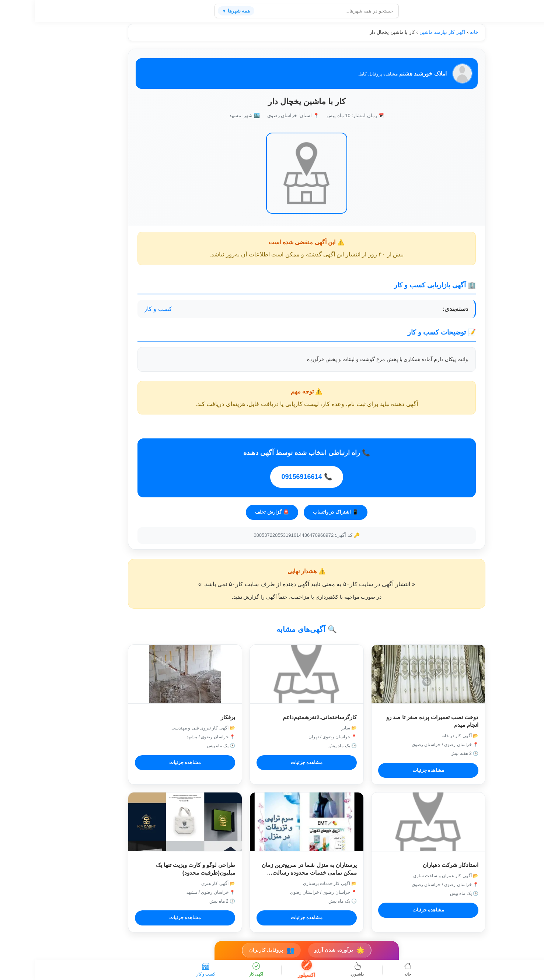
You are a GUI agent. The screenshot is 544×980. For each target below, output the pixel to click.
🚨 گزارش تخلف (237, 512)
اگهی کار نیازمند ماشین (408, 32)
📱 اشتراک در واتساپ (301, 512)
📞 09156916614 (272, 477)
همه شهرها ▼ (202, 11)
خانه (440, 32)
